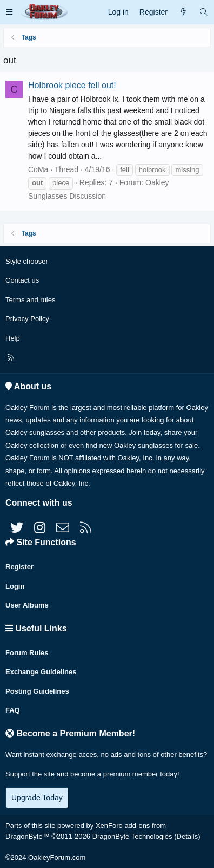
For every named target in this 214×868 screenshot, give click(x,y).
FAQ (13, 710)
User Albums (27, 605)
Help (13, 338)
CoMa (38, 169)
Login (15, 586)
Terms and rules (30, 300)
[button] (9, 12)
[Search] (204, 12)
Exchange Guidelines (41, 672)
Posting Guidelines (37, 691)
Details (188, 836)
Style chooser (27, 261)
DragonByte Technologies (132, 836)
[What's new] (183, 12)
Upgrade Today (37, 798)
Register (19, 567)
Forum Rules (27, 653)
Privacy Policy (27, 319)
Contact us (22, 280)
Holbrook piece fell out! (72, 85)
